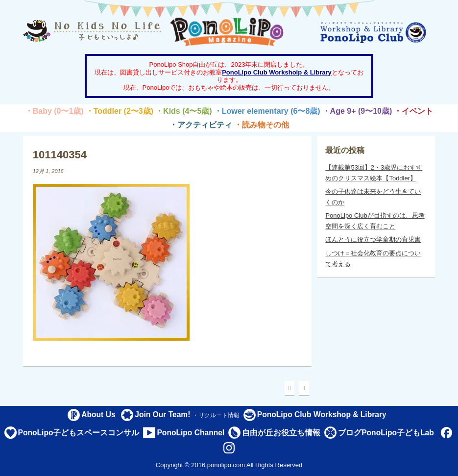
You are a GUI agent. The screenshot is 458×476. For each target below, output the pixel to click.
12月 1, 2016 (48, 171)
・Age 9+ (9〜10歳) (357, 111)
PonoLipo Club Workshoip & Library (277, 72)
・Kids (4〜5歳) (184, 111)
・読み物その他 (262, 125)
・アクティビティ (201, 125)
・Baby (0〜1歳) (54, 111)
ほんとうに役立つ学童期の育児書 (373, 239)
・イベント (413, 111)
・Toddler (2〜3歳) (120, 111)
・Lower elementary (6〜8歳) (267, 111)
